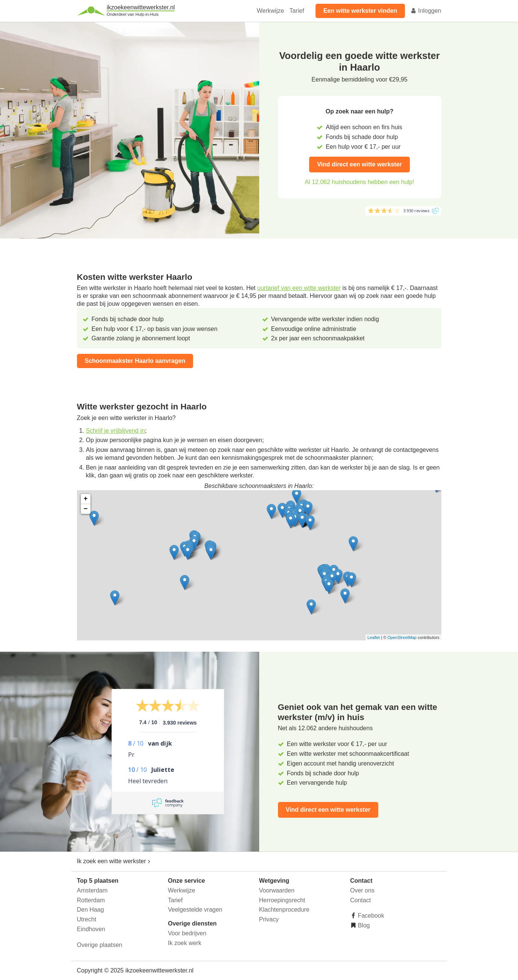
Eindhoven (91, 929)
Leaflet (374, 637)
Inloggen (426, 11)
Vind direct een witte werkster (359, 164)
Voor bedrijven (187, 933)
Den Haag (91, 910)
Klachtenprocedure (284, 910)
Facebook (370, 916)
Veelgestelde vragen (195, 910)
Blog (363, 925)
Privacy (269, 919)
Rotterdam (91, 900)
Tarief (297, 11)
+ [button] (86, 499)
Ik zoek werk (185, 943)
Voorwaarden (277, 890)
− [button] (86, 509)
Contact (360, 900)
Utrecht (87, 919)
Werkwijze (271, 11)
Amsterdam (92, 890)
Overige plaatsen (100, 945)
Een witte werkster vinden (360, 11)
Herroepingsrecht (282, 900)
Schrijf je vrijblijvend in (116, 431)
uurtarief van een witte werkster (299, 288)
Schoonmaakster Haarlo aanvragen (135, 361)
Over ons (362, 890)
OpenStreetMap (402, 637)
